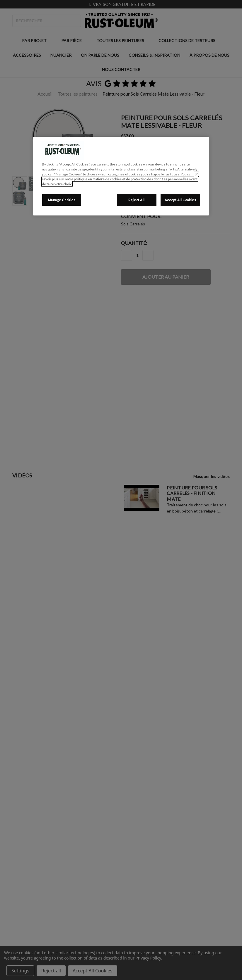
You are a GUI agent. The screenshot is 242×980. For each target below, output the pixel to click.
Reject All (137, 200)
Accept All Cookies (180, 200)
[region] (121, 176)
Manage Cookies (62, 200)
